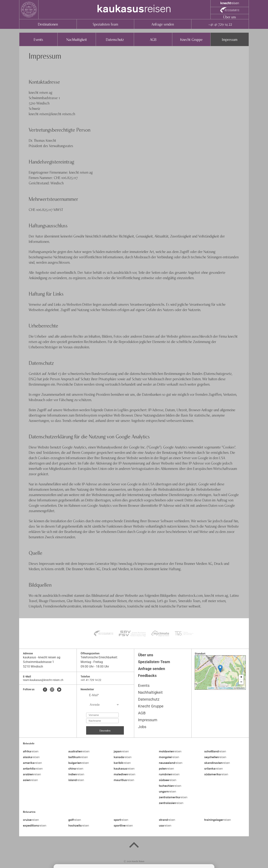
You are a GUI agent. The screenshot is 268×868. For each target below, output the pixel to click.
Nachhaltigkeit (77, 39)
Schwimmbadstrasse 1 (38, 662)
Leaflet (211, 688)
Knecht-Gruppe (191, 39)
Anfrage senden (163, 24)
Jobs (142, 727)
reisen (134, 10)
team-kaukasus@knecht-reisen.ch (43, 680)
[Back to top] (134, 846)
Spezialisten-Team (105, 24)
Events (38, 39)
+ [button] (241, 677)
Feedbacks (147, 676)
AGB (153, 39)
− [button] (241, 682)
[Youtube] (59, 690)
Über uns (230, 17)
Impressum (230, 39)
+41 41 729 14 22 (220, 24)
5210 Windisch (33, 666)
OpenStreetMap (226, 688)
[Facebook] (45, 690)
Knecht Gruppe (151, 706)
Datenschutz (115, 39)
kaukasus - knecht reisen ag (42, 657)
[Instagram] (52, 690)
